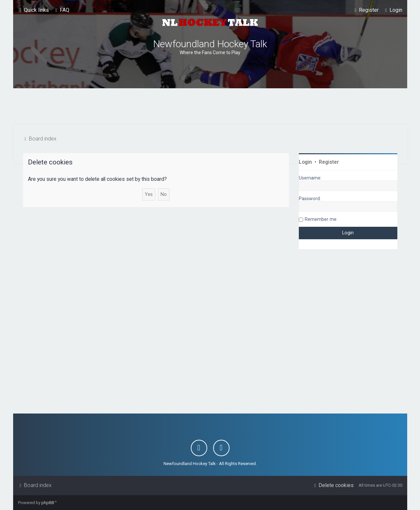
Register (329, 162)
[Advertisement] (210, 106)
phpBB (48, 503)
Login (305, 162)
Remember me (321, 219)
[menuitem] (62, 10)
